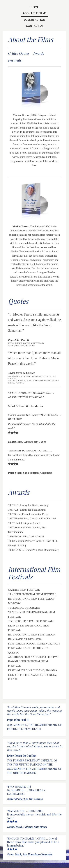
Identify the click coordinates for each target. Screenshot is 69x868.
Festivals (15, 60)
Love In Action (34, 20)
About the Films (35, 13)
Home (35, 7)
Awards (39, 53)
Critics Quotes (19, 53)
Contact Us (35, 26)
